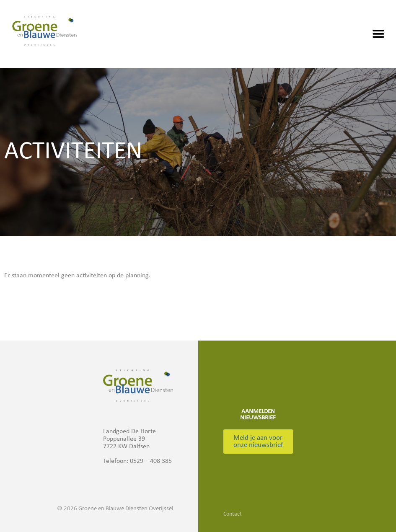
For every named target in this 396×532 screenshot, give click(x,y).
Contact (233, 514)
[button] (378, 34)
